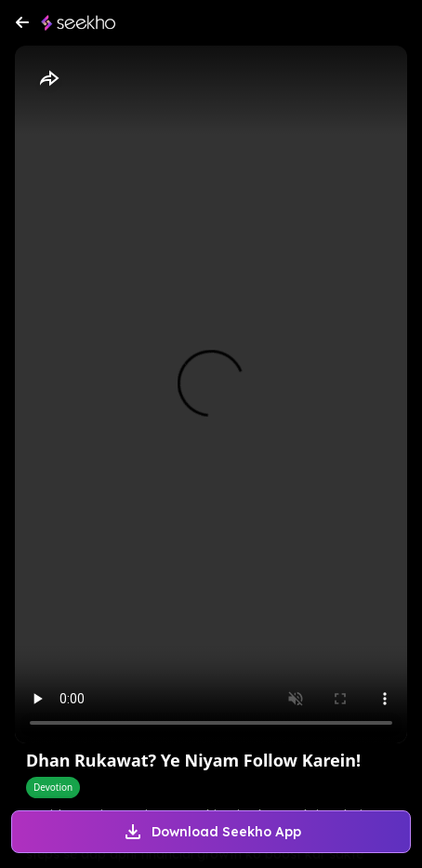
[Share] (48, 79)
